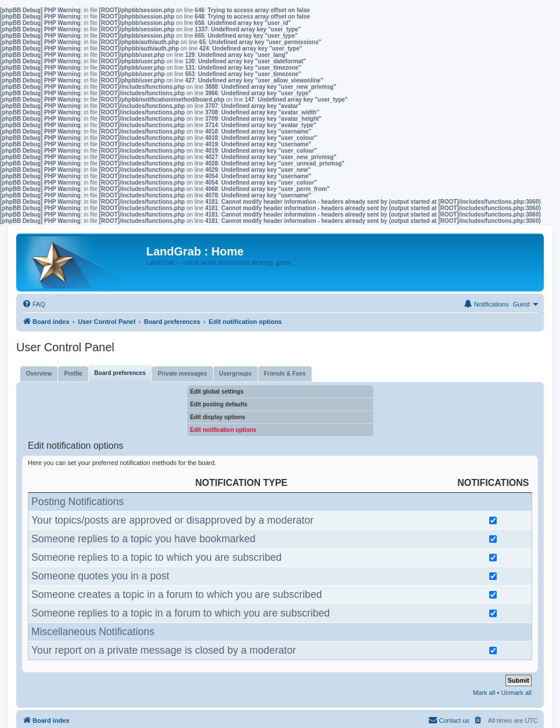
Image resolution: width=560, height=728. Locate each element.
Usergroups (236, 374)
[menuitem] (34, 304)
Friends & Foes (285, 374)
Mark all (484, 693)
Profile (73, 374)
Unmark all (516, 693)
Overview (39, 374)
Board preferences (120, 373)
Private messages (183, 374)
